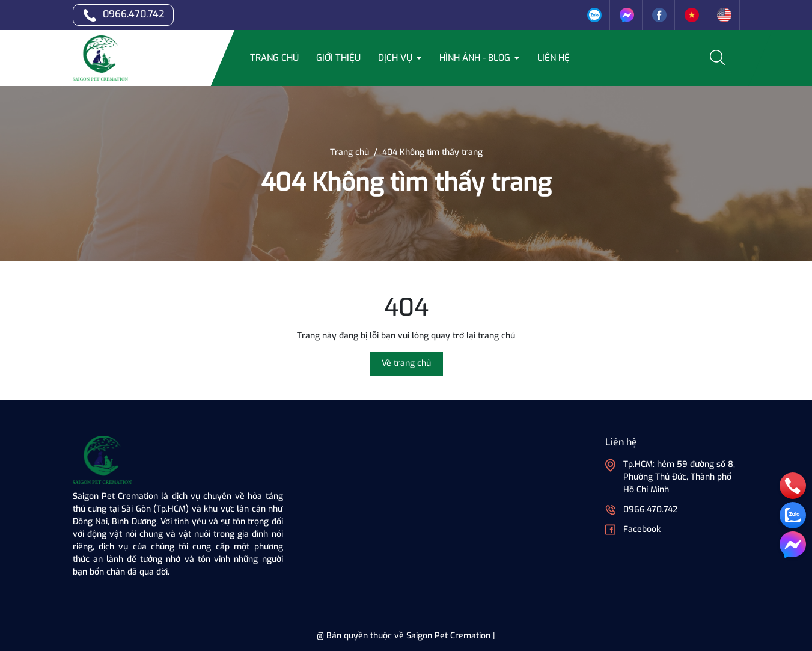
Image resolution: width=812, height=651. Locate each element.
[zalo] (793, 515)
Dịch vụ (396, 58)
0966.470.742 (133, 14)
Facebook (642, 529)
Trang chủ (274, 58)
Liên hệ (554, 58)
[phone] (793, 486)
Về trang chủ (406, 363)
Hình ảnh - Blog (476, 58)
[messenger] (793, 545)
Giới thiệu (338, 58)
